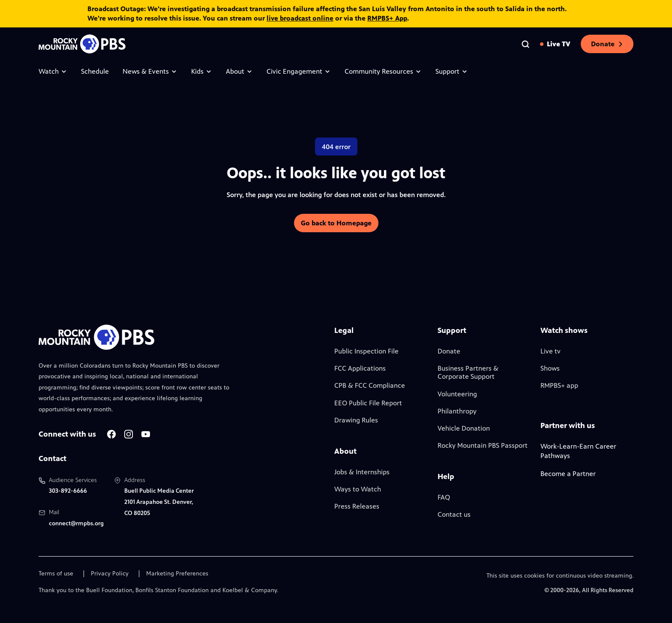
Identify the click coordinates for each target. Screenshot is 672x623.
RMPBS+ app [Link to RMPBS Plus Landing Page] (559, 385)
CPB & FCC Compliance (370, 385)
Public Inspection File (366, 351)
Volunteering (457, 394)
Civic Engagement (299, 71)
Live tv (550, 351)
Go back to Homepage (336, 223)
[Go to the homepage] (83, 44)
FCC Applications (360, 368)
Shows (550, 368)
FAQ (444, 497)
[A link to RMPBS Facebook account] (111, 434)
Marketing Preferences (177, 574)
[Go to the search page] (525, 44)
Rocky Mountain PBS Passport (483, 445)
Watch (53, 71)
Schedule (95, 71)
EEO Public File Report (368, 403)
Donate (607, 44)
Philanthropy (457, 411)
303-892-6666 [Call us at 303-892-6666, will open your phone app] (68, 491)
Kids (202, 71)
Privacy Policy (110, 574)
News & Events (150, 71)
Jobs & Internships (362, 472)
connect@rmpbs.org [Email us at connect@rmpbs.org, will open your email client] (76, 523)
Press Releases (357, 506)
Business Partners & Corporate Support (468, 372)
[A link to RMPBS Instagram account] (129, 434)
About (239, 71)
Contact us (454, 514)
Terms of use (56, 574)
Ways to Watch (358, 489)
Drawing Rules (356, 420)
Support (452, 71)
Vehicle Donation (464, 428)
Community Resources (383, 71)
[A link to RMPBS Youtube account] (146, 434)
